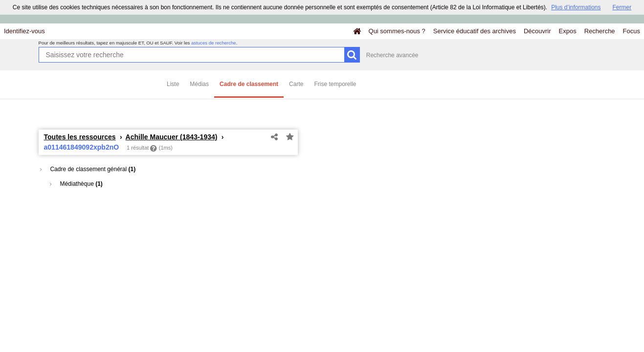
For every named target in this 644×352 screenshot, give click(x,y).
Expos (568, 31)
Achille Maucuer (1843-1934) (172, 137)
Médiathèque (76, 184)
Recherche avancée (392, 55)
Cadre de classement (249, 84)
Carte (296, 84)
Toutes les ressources (80, 137)
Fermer (622, 7)
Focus (632, 31)
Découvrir (537, 31)
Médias (199, 84)
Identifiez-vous (24, 31)
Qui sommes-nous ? (397, 31)
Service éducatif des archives (475, 31)
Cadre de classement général (88, 169)
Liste (173, 84)
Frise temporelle (335, 84)
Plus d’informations (576, 7)
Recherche (600, 31)
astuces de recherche (214, 43)
